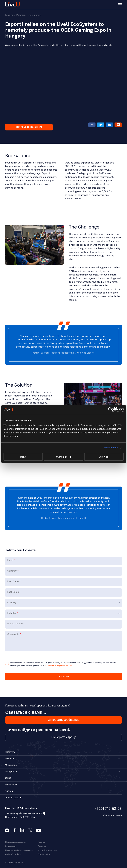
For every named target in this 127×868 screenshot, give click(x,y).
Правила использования (16, 842)
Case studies (34, 15)
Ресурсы (21, 15)
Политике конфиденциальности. (58, 666)
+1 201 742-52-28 (108, 809)
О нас (8, 778)
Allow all (104, 457)
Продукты (10, 752)
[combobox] (64, 603)
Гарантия (42, 846)
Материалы (11, 765)
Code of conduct (13, 854)
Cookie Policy (44, 854)
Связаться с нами (112, 815)
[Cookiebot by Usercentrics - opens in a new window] (110, 410)
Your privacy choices (47, 850)
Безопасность (11, 846)
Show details (111, 448)
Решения (10, 759)
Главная (9, 15)
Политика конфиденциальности (19, 850)
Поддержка (11, 772)
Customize (64, 457)
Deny (23, 457)
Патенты (42, 842)
